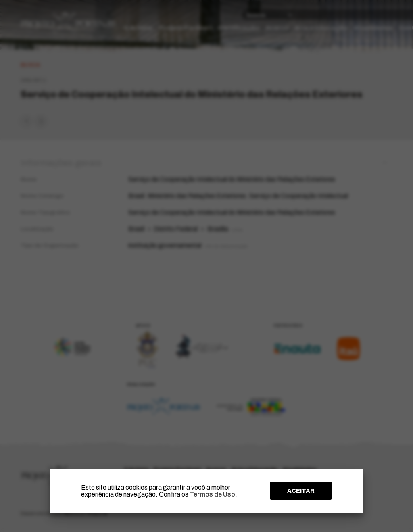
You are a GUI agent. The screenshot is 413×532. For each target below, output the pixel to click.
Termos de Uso (212, 494)
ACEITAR (301, 491)
